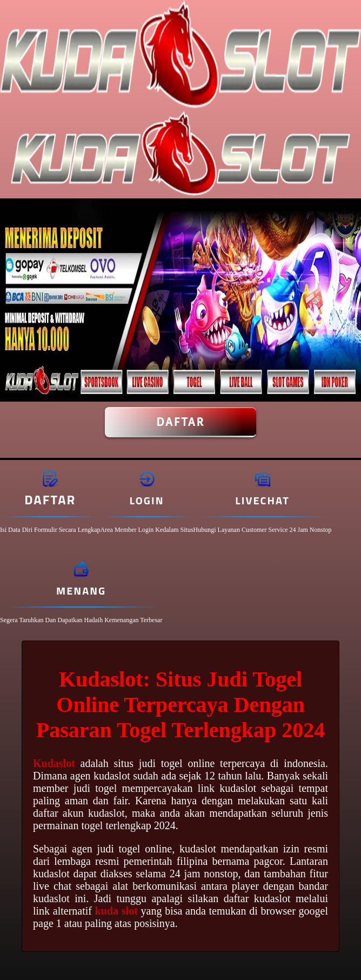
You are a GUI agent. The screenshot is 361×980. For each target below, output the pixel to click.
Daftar (180, 422)
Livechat (262, 500)
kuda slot (116, 911)
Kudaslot (54, 763)
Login (147, 500)
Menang (81, 591)
